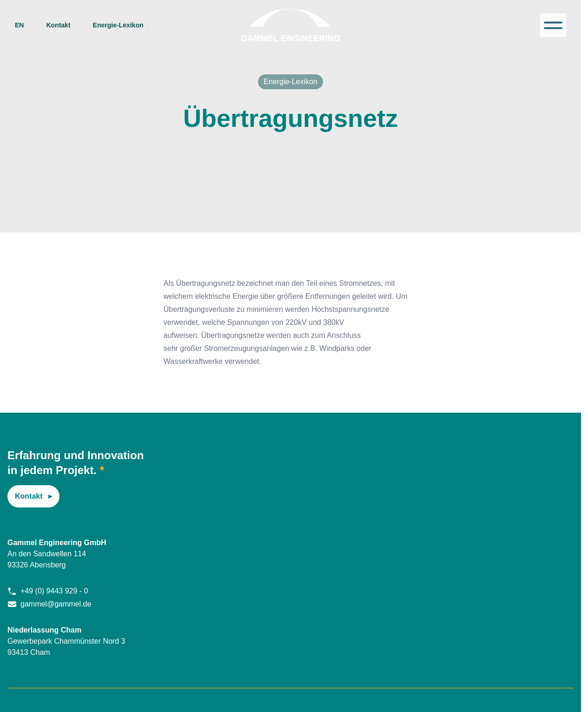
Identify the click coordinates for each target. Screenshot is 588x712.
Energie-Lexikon (118, 25)
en (19, 25)
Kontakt (58, 25)
